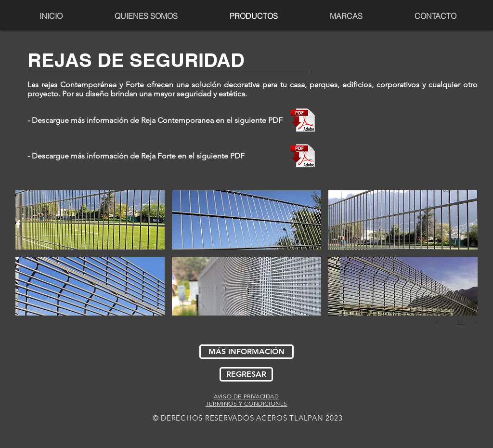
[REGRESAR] (246, 374)
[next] (475, 322)
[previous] (437, 322)
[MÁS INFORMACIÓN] (246, 352)
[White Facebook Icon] (18, 224)
